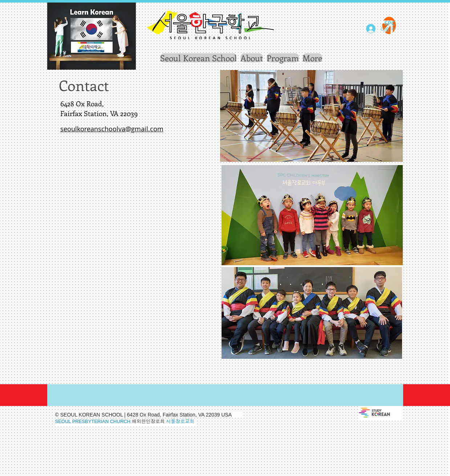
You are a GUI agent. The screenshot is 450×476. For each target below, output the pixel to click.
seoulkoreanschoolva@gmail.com (112, 129)
